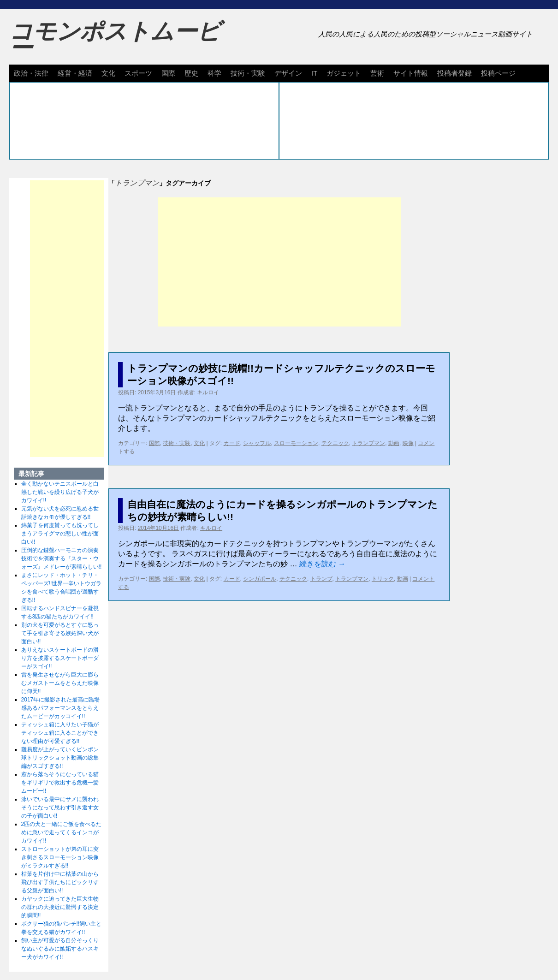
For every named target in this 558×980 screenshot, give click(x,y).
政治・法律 (31, 73)
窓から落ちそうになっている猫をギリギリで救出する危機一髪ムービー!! (60, 783)
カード (232, 443)
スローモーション (296, 443)
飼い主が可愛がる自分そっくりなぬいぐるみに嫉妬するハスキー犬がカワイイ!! (60, 949)
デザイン (288, 73)
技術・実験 (248, 73)
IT (314, 73)
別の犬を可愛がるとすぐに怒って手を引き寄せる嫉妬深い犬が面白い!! (60, 633)
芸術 (377, 73)
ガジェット (344, 73)
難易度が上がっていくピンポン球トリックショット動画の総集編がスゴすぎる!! (60, 758)
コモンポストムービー (115, 40)
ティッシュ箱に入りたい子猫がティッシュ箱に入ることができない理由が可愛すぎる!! (60, 733)
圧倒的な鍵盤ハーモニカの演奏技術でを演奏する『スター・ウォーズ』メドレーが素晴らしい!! (62, 558)
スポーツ (138, 73)
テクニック (335, 443)
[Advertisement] (279, 262)
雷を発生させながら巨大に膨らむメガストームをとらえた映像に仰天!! (60, 683)
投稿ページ (498, 73)
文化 (108, 73)
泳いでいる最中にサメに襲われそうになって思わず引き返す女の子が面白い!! (60, 808)
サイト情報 (411, 73)
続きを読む (322, 564)
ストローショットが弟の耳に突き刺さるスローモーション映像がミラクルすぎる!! (60, 857)
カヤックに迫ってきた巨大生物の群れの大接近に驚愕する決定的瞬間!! (60, 907)
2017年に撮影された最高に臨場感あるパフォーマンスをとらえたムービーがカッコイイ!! (61, 708)
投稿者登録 (454, 73)
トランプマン (368, 443)
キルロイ (208, 392)
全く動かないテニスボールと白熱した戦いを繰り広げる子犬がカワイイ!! (60, 492)
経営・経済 (75, 73)
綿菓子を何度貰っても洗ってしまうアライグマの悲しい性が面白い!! (60, 534)
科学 (214, 73)
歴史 (191, 73)
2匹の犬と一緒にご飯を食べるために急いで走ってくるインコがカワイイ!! (62, 832)
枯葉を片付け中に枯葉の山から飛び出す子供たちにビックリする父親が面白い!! (60, 882)
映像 (408, 443)
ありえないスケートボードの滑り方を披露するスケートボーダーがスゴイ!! (60, 658)
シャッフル (257, 443)
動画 (394, 443)
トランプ (321, 579)
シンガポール (260, 579)
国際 (168, 73)
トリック (383, 579)
